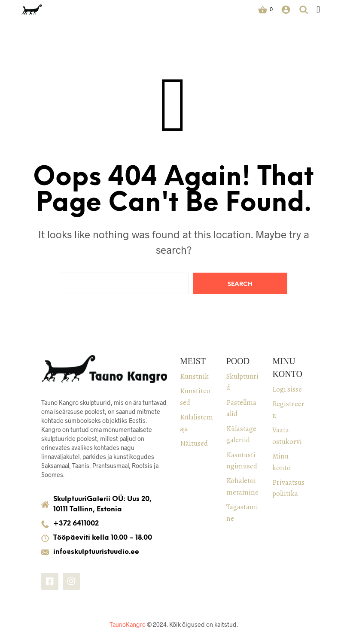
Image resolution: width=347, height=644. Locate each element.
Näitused (194, 443)
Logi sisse (287, 389)
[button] (265, 9)
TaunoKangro (128, 624)
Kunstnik (194, 376)
